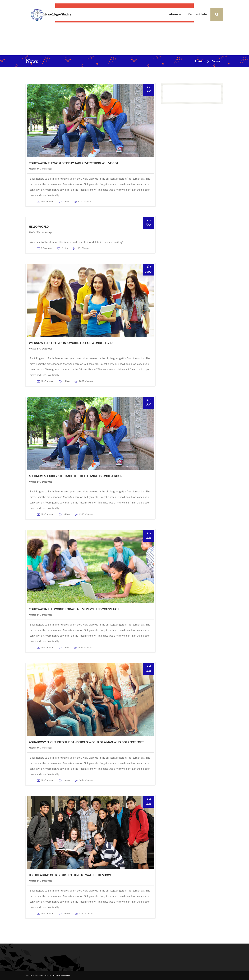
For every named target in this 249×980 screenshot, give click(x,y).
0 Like (64, 249)
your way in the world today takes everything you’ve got (74, 609)
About (175, 14)
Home (200, 61)
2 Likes (67, 382)
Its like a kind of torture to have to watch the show (70, 875)
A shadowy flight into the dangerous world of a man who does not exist (86, 742)
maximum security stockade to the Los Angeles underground (77, 476)
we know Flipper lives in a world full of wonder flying (72, 343)
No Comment (48, 202)
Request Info (197, 14)
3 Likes (67, 515)
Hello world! (39, 227)
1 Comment (47, 249)
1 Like (66, 202)
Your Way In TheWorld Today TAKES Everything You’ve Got (74, 163)
